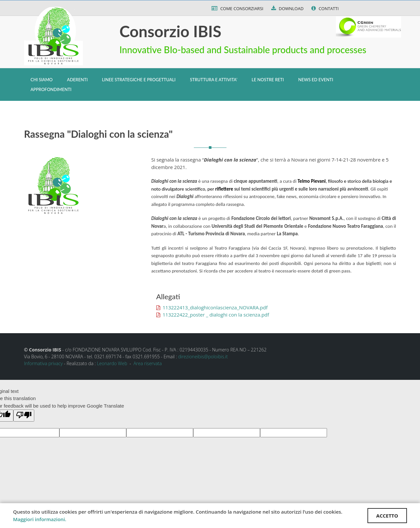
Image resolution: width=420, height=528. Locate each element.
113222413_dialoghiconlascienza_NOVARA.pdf (212, 307)
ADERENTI (77, 80)
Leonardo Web (112, 363)
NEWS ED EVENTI (316, 80)
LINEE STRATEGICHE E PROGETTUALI (139, 80)
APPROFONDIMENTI (51, 89)
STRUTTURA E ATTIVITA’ (214, 80)
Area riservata (148, 363)
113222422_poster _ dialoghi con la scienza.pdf (213, 315)
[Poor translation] (24, 416)
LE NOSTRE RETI (268, 80)
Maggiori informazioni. (40, 519)
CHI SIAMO (42, 80)
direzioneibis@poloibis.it (203, 357)
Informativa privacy (44, 363)
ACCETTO (387, 516)
